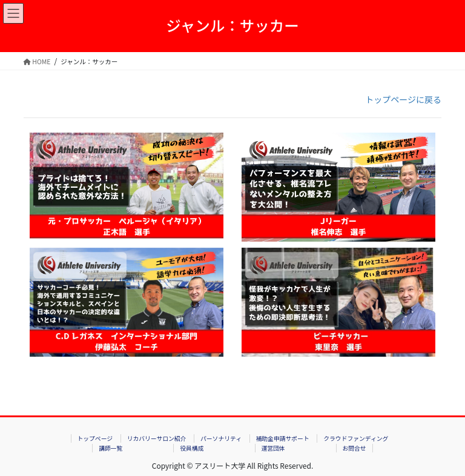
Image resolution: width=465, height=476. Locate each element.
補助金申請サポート (283, 438)
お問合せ (355, 448)
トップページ (95, 438)
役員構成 (192, 448)
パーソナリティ (221, 438)
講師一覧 (110, 448)
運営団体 (273, 448)
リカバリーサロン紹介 (157, 438)
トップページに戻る (403, 99)
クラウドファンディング (356, 438)
